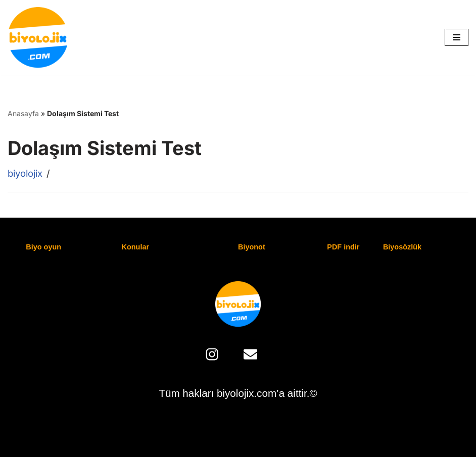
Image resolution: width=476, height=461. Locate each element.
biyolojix (26, 173)
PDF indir (343, 247)
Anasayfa (23, 113)
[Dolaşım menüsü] (457, 37)
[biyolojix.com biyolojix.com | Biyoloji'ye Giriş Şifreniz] (38, 37)
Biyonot (252, 247)
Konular (136, 247)
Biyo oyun (44, 247)
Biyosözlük (402, 247)
